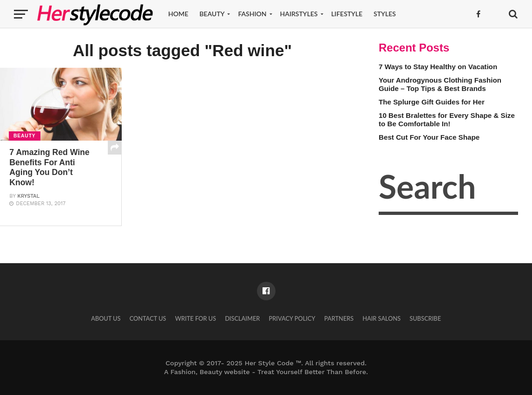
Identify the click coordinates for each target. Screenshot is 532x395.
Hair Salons (381, 318)
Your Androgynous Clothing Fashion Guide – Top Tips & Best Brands (440, 84)
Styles (385, 14)
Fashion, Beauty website (210, 372)
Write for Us (196, 318)
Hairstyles (299, 14)
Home (178, 14)
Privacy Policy (292, 318)
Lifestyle (347, 14)
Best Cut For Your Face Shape (429, 137)
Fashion (252, 14)
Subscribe (425, 318)
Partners (339, 318)
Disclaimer (242, 318)
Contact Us (148, 318)
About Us (106, 318)
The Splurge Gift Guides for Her (432, 102)
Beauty (212, 14)
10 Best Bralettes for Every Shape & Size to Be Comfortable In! (447, 120)
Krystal (28, 196)
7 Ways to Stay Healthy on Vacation (438, 67)
